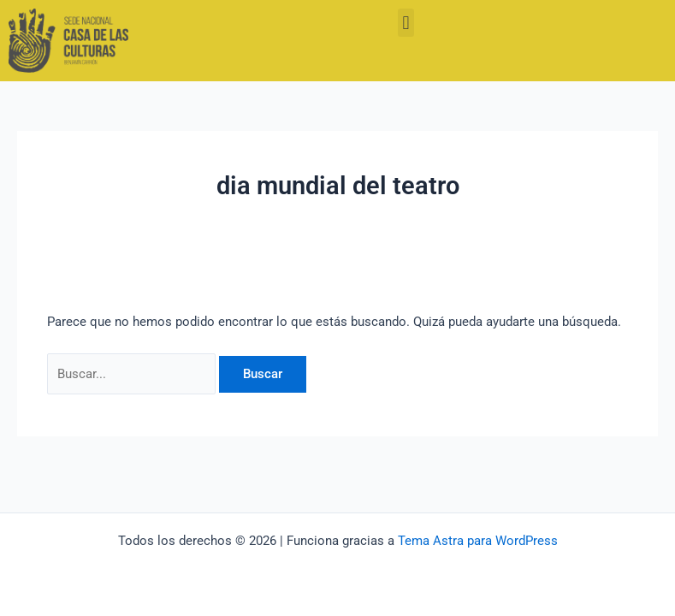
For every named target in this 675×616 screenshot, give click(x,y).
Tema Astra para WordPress (478, 541)
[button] (406, 23)
